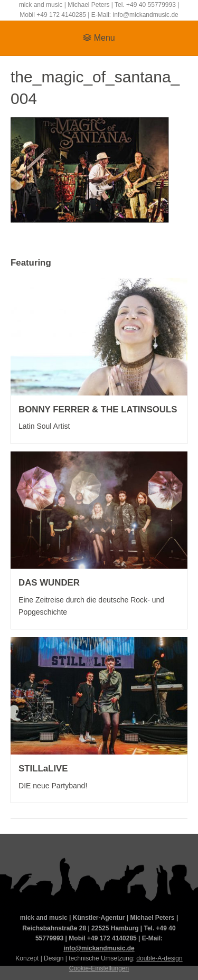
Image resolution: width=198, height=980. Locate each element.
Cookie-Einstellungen (99, 968)
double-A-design (159, 958)
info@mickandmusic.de (99, 948)
